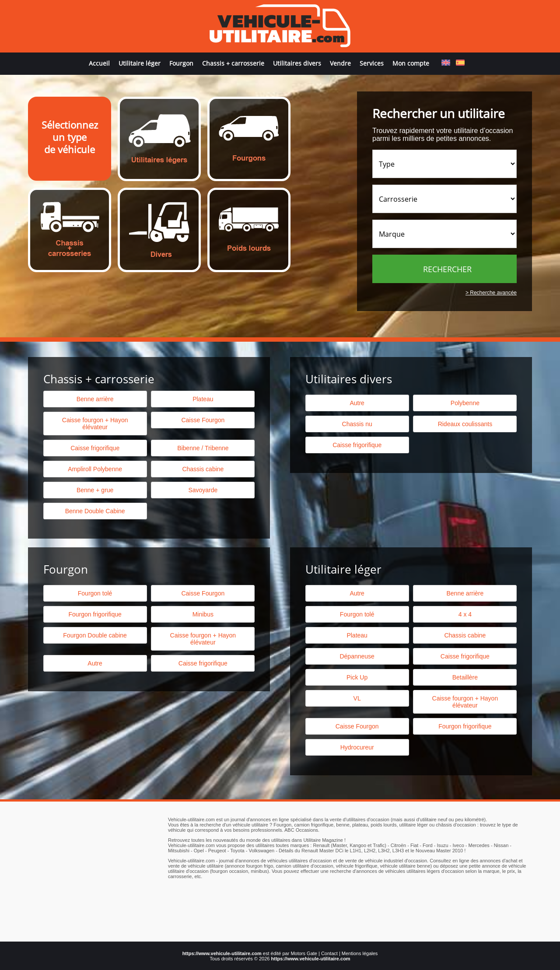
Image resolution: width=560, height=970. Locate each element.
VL (357, 698)
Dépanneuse (357, 656)
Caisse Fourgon (203, 420)
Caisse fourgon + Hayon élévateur (95, 424)
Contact (329, 953)
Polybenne (465, 403)
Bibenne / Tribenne (203, 448)
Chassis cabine (203, 469)
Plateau (203, 399)
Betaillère (465, 677)
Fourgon (181, 63)
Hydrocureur (357, 747)
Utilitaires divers (297, 63)
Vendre (340, 63)
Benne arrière (95, 399)
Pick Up (357, 677)
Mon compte (411, 63)
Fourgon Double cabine (95, 635)
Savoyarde (203, 490)
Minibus (203, 614)
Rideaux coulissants (465, 424)
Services (372, 63)
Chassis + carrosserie (233, 63)
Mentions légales (360, 953)
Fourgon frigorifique (95, 614)
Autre (357, 403)
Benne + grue (95, 490)
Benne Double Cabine (95, 511)
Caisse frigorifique (357, 445)
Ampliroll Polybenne (95, 469)
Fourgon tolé (95, 593)
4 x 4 (465, 614)
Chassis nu (357, 424)
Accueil (99, 63)
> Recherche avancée (491, 293)
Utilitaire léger (140, 63)
